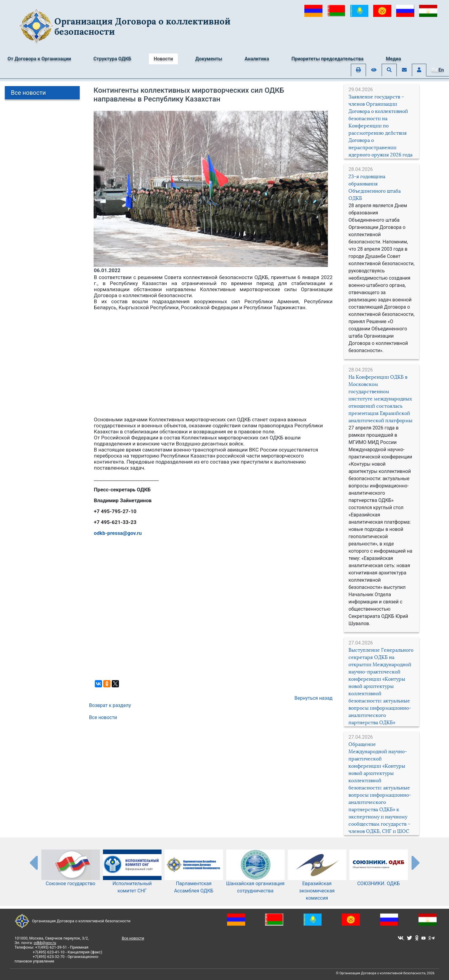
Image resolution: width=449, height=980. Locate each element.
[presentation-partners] (33, 863)
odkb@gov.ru (45, 943)
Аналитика (257, 59)
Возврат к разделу (110, 705)
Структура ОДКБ (112, 59)
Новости (163, 59)
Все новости (28, 93)
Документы (209, 59)
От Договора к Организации (39, 59)
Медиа (393, 59)
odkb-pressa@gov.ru (118, 533)
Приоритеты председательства (327, 59)
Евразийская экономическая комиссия (317, 881)
